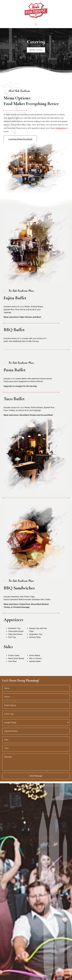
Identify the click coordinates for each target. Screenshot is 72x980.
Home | (32, 50)
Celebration (61, 128)
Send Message (36, 776)
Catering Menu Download (20, 139)
